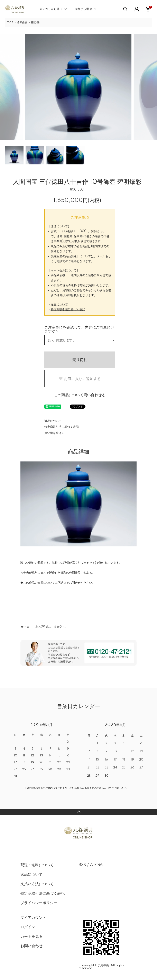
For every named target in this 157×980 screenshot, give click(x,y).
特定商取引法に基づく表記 (68, 309)
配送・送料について (37, 865)
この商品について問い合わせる (80, 395)
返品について (59, 305)
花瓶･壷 (35, 23)
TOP (10, 23)
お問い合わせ (31, 946)
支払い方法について (37, 884)
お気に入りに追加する (80, 379)
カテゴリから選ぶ (51, 9)
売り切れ (80, 360)
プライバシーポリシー (39, 903)
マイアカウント (33, 918)
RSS (82, 865)
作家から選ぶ (83, 9)
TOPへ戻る (78, 812)
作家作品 (22, 23)
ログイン (28, 927)
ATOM (96, 865)
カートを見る (31, 937)
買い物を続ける (54, 433)
